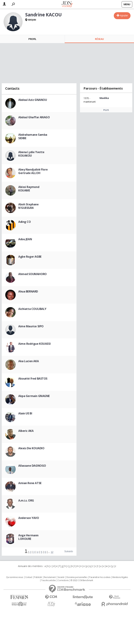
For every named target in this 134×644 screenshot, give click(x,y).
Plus (106, 110)
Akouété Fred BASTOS (33, 379)
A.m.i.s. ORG (26, 500)
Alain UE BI (25, 413)
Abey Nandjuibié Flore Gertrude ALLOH (33, 171)
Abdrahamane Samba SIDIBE (33, 136)
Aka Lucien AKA (28, 361)
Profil (32, 39)
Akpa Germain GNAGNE (34, 396)
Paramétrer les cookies (100, 577)
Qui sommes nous (15, 577)
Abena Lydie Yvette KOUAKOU (31, 154)
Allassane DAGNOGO (32, 466)
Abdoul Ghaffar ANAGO (34, 117)
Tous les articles (48, 580)
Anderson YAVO (29, 518)
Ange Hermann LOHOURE (28, 537)
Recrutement (50, 577)
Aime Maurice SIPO (31, 326)
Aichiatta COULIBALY (32, 309)
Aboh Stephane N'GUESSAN (28, 206)
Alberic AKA (26, 431)
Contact (29, 577)
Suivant (68, 551)
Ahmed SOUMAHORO (32, 274)
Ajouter (124, 15)
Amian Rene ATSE (30, 483)
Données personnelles (77, 577)
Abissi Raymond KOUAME (29, 189)
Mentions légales (120, 577)
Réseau (99, 39)
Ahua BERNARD (28, 291)
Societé (61, 577)
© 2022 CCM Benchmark (82, 580)
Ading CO (25, 222)
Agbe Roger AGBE (30, 257)
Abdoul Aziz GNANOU (33, 100)
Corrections (63, 580)
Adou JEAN (25, 239)
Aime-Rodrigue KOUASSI (34, 344)
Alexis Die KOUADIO (31, 448)
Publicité (38, 577)
